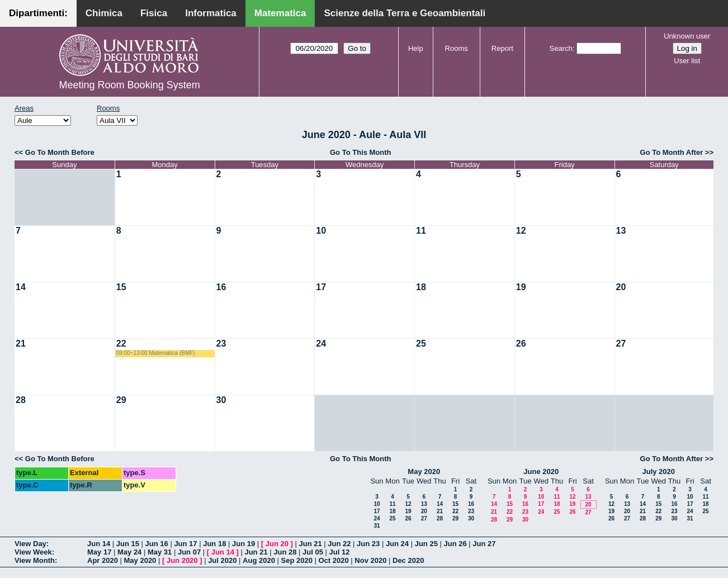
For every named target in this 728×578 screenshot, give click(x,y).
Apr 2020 (103, 560)
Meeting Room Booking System (130, 85)
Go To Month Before (60, 152)
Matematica (280, 13)
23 (221, 344)
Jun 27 (484, 544)
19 (521, 287)
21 (21, 344)
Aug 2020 (259, 560)
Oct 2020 (333, 560)
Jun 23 (368, 544)
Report (502, 48)
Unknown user (687, 36)
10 (321, 231)
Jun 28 (285, 552)
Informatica (211, 13)
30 (221, 400)
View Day (30, 544)
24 (321, 344)
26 (521, 344)
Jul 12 (340, 552)
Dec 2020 (408, 560)
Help (416, 48)
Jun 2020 (182, 560)
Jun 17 (185, 544)
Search (561, 48)
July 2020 (658, 472)
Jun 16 (157, 544)
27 (621, 344)
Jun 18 (214, 544)
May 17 (99, 552)
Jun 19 (244, 544)
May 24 (129, 552)
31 (377, 526)
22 (121, 344)
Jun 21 (310, 544)
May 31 (160, 552)
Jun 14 (99, 544)
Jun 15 (128, 544)
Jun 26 (455, 544)
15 (121, 287)
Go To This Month (361, 152)
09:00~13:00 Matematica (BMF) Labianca (156, 354)
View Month (35, 560)
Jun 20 (277, 544)
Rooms (457, 48)
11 (421, 231)
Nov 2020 (370, 560)
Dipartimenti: (38, 13)
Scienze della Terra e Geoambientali (405, 13)
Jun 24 (397, 544)
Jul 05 (313, 552)
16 (221, 287)
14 (21, 287)
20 (621, 287)
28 (21, 400)
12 (521, 231)
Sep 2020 (297, 560)
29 (121, 400)
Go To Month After (672, 152)
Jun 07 (189, 552)
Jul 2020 (222, 560)
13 (621, 231)
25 (421, 344)
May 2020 (424, 472)
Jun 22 (339, 544)
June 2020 (541, 472)
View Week (33, 552)
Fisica (154, 13)
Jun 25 (426, 544)
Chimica (104, 13)
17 (321, 287)
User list (687, 61)
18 (421, 287)
